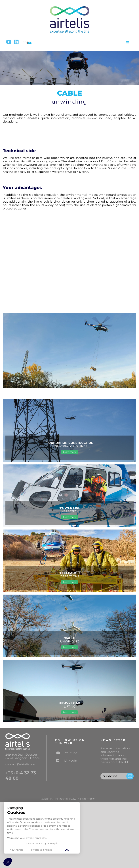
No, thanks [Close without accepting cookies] (16, 850)
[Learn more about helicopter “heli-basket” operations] (69, 582)
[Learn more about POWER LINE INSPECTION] (69, 517)
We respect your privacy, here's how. (27, 838)
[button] (8, 862)
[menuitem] (25, 42)
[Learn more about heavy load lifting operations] (69, 712)
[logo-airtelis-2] (69, 7)
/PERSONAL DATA (65, 799)
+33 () (21, 776)
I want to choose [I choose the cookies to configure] (42, 850)
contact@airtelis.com (21, 764)
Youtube (67, 753)
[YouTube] (9, 42)
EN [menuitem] (30, 43)
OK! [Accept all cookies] (67, 850)
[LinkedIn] (16, 42)
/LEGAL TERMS (87, 799)
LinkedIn (67, 760)
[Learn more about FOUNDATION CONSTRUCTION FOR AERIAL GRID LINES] (69, 452)
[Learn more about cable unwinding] (69, 647)
